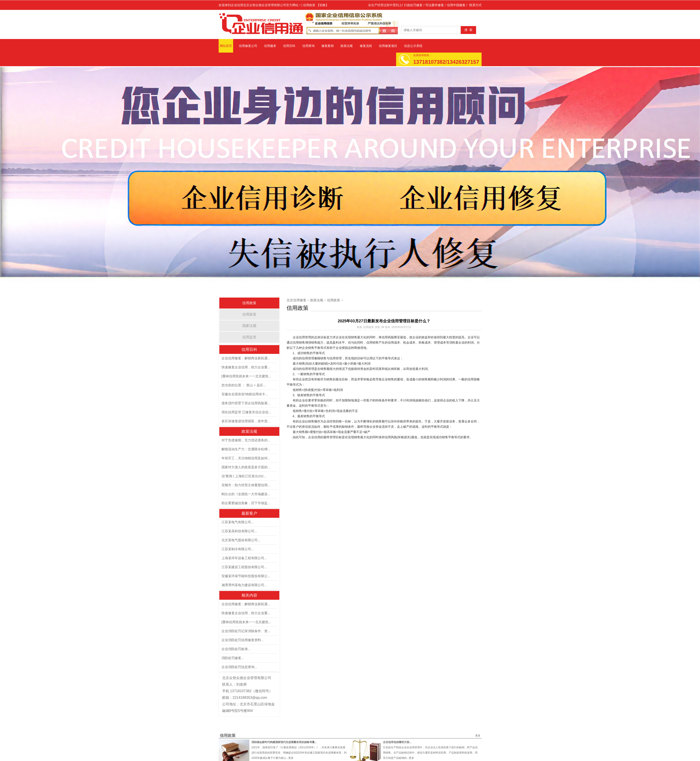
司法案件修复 (435, 5)
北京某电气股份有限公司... (241, 540)
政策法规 (347, 46)
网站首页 (226, 46)
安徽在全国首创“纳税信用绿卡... (245, 394)
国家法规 (249, 326)
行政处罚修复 (413, 5)
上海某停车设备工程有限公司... (244, 558)
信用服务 (270, 46)
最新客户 (249, 513)
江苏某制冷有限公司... (238, 549)
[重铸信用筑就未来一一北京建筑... (246, 376)
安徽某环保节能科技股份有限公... (246, 576)
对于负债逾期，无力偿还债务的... (246, 440)
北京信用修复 (296, 300)
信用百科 (289, 46)
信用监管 (249, 337)
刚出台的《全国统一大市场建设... (246, 494)
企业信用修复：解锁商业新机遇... (246, 358)
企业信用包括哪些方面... (397, 742)
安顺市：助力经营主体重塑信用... (246, 485)
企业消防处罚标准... (236, 649)
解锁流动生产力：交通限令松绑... (246, 449)
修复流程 (366, 46)
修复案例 (328, 46)
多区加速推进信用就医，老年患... (246, 421)
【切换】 (323, 5)
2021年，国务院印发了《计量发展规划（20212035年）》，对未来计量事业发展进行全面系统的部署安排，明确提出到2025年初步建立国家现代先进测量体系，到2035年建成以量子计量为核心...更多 (299, 753)
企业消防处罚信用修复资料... (243, 640)
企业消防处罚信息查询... (239, 667)
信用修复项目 (388, 46)
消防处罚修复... (233, 658)
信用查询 (308, 46)
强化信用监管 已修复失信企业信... (246, 412)
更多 (478, 736)
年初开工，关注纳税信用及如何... (246, 458)
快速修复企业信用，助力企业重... (246, 367)
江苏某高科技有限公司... (239, 531)
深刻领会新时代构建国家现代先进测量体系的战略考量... (284, 742)
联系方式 (475, 5)
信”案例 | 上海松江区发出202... (244, 476)
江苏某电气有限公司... (238, 522)
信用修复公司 (248, 46)
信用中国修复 (456, 5)
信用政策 (249, 303)
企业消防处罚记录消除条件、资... (246, 631)
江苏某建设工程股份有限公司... (244, 567)
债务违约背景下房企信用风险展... (246, 403)
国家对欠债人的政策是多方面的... (246, 467)
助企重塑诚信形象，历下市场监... (246, 503)
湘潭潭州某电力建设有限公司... (244, 585)
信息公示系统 (413, 46)
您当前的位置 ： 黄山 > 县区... (244, 385)
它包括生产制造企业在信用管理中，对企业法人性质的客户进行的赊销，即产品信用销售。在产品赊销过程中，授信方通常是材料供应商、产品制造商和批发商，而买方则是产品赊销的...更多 (430, 753)
